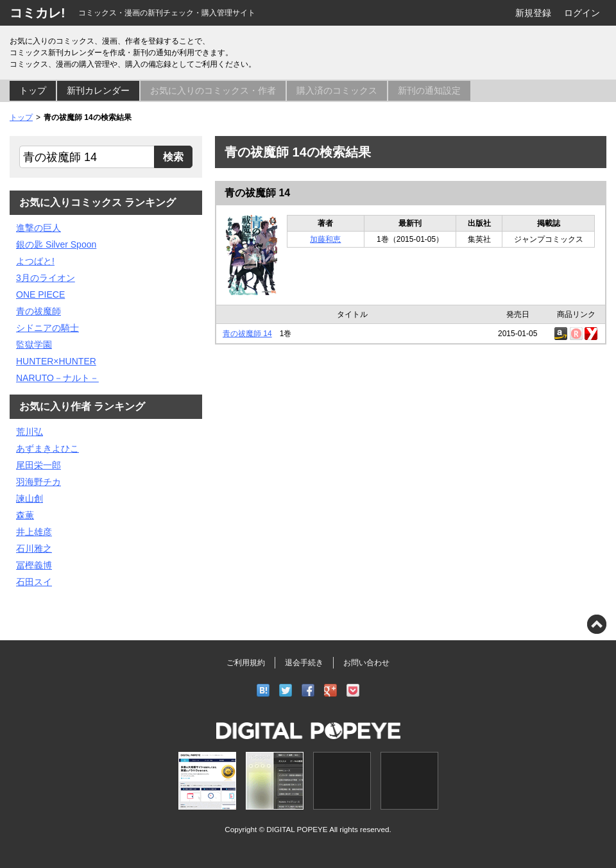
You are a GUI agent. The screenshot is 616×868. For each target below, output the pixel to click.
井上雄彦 (34, 532)
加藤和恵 (325, 239)
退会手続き (304, 663)
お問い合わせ (366, 663)
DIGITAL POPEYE (297, 829)
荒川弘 (30, 432)
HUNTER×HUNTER (56, 361)
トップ (33, 90)
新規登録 (533, 13)
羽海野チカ (38, 482)
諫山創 (30, 498)
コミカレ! (38, 13)
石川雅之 (34, 549)
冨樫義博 (34, 565)
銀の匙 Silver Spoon (56, 244)
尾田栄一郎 (38, 465)
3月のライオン (46, 278)
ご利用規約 (246, 663)
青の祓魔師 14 (257, 193)
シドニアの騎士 (47, 328)
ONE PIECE (40, 294)
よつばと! (35, 261)
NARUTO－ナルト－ (57, 378)
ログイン (582, 13)
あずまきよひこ (47, 448)
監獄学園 (34, 345)
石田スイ (34, 582)
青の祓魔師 (38, 311)
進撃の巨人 (38, 228)
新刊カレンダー (98, 90)
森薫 (25, 515)
